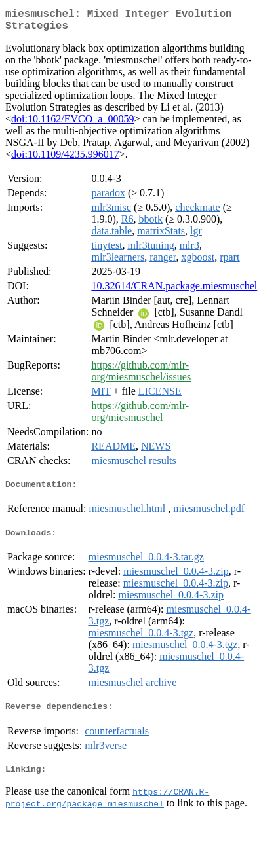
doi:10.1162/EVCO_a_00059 (72, 124)
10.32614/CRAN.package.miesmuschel (174, 291)
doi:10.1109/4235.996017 (65, 159)
